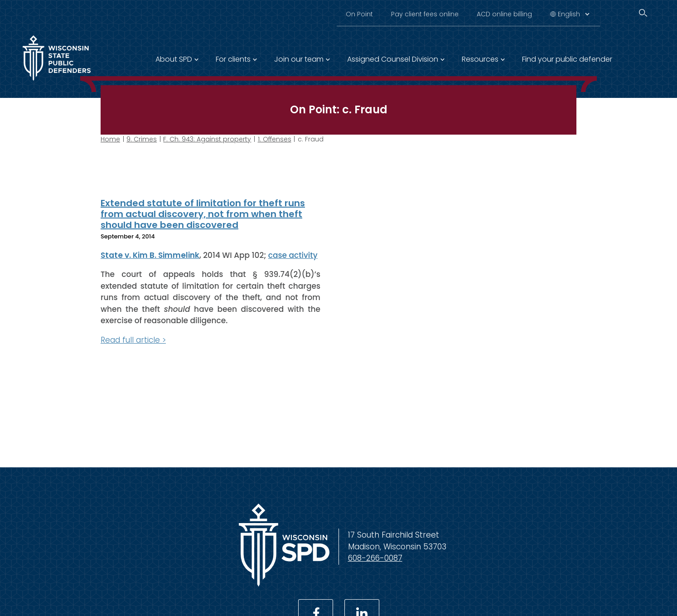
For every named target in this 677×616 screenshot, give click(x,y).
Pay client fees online (425, 14)
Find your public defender (567, 59)
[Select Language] (573, 14)
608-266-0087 (375, 558)
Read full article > (133, 340)
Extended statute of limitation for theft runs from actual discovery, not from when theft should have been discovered (203, 214)
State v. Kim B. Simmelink (150, 255)
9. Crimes (142, 139)
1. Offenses (275, 139)
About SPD (174, 59)
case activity (293, 255)
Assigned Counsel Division (393, 59)
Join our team (299, 59)
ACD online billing (504, 14)
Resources (480, 59)
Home (110, 139)
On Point (359, 14)
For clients (233, 59)
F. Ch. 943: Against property (207, 139)
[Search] (643, 13)
